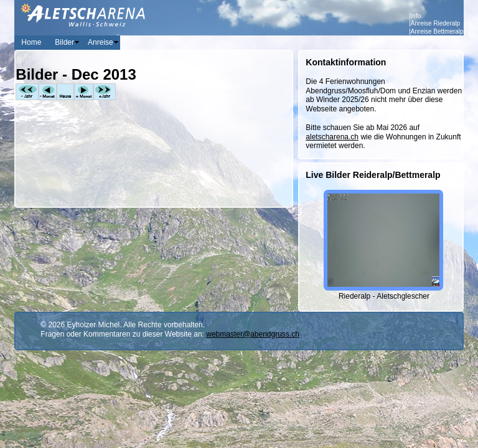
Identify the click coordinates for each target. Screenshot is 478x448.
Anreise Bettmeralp (437, 31)
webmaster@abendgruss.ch (253, 334)
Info (416, 16)
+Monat (84, 92)
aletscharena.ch (332, 137)
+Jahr (105, 92)
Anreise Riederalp (436, 23)
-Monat (48, 92)
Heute (65, 92)
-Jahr (27, 92)
